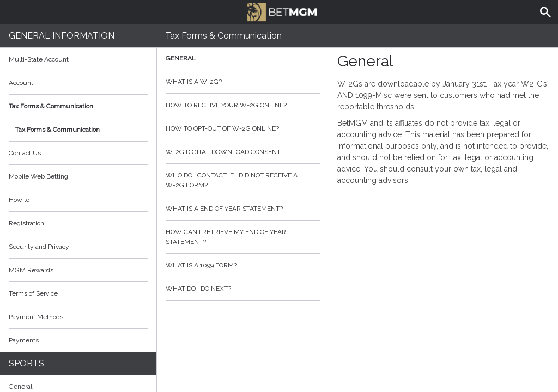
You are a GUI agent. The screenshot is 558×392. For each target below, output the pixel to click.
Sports (26, 363)
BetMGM (282, 11)
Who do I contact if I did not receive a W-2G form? (243, 180)
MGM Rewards (31, 270)
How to (78, 200)
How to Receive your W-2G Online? (243, 105)
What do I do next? (243, 289)
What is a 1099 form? (243, 265)
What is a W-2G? (243, 82)
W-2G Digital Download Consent (243, 152)
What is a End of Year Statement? (243, 209)
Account (78, 83)
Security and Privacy (39, 247)
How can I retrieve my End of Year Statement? (243, 237)
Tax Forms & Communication (78, 106)
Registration (26, 223)
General (243, 58)
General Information (62, 36)
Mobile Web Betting (38, 176)
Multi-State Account (39, 59)
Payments (78, 340)
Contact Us (25, 153)
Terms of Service (78, 293)
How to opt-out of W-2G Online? (243, 128)
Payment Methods (78, 317)
